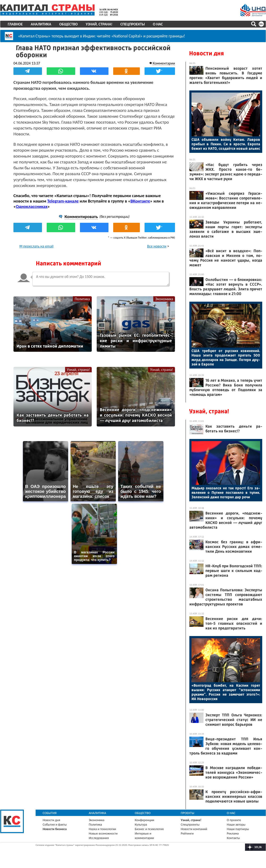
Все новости (157, 246)
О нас (158, 24)
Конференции (144, 820)
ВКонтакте (140, 201)
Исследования (99, 838)
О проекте (234, 820)
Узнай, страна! (99, 24)
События (50, 813)
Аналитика (41, 24)
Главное (15, 24)
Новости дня (206, 53)
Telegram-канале (63, 201)
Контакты (233, 838)
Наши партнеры (238, 829)
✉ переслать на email (36, 246)
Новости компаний (194, 829)
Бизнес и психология (149, 829)
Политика (82, 299)
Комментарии (164, 63)
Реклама (233, 834)
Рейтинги (187, 834)
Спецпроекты (133, 24)
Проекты (188, 813)
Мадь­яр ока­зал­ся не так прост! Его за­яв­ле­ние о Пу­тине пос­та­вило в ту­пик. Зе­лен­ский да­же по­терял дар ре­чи (226, 493)
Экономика (164, 299)
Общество (68, 24)
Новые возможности (103, 834)
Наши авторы (236, 825)
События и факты (55, 825)
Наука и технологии (102, 829)
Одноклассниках (32, 206)
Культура (141, 825)
